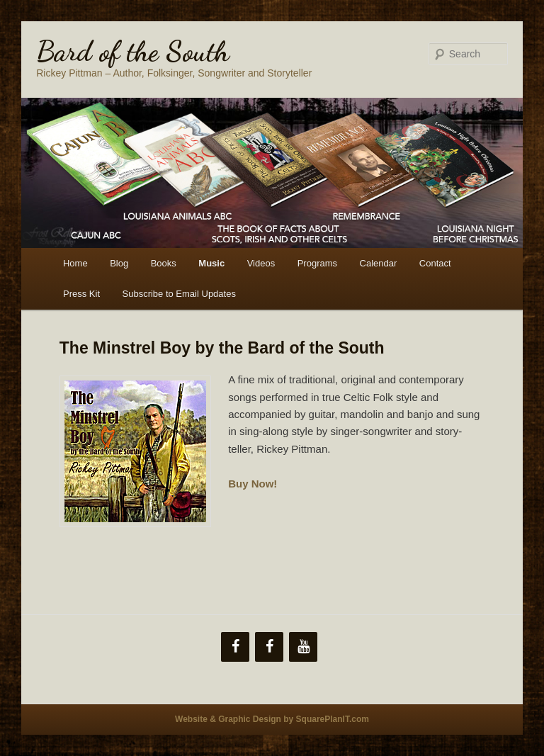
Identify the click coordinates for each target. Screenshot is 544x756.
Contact (435, 263)
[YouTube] (303, 647)
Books (164, 263)
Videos (261, 263)
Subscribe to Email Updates (179, 294)
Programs (317, 263)
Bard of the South (133, 51)
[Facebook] (235, 647)
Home (75, 263)
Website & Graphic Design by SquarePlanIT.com (272, 719)
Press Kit (81, 294)
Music (211, 263)
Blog (119, 263)
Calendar (379, 263)
